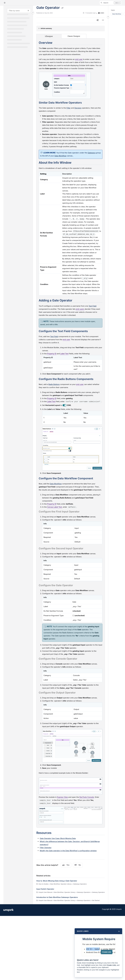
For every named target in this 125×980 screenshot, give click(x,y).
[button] (111, 3)
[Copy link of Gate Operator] (62, 8)
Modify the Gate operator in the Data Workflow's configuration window (68, 851)
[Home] (5, 3)
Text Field (93, 306)
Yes (66, 865)
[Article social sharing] (97, 20)
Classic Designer (74, 36)
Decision (78, 108)
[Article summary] (71, 29)
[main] (71, 455)
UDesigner (49, 36)
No (78, 865)
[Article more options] (103, 20)
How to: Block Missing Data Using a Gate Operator (57, 881)
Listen (101, 13)
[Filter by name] (19, 11)
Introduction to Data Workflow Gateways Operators (57, 897)
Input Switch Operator (45, 889)
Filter (69, 108)
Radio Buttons (54, 384)
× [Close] (119, 931)
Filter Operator (46, 848)
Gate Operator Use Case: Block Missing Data (58, 838)
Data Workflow (56, 484)
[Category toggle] (33, 12)
